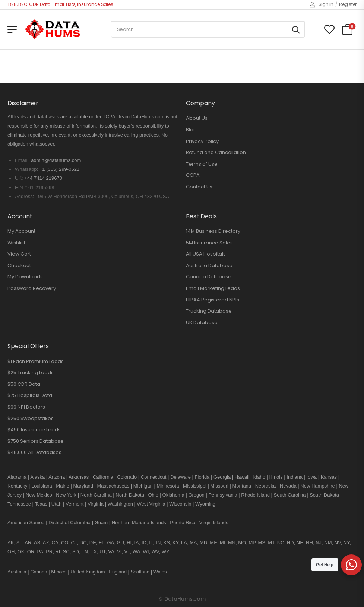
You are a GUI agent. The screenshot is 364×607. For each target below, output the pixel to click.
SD (76, 552)
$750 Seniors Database (36, 441)
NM (328, 543)
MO (242, 543)
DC (83, 543)
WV (155, 552)
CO (65, 543)
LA (184, 543)
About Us (197, 118)
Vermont (75, 504)
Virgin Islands (214, 522)
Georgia (222, 477)
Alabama (17, 477)
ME (213, 543)
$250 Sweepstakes (31, 418)
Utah (56, 504)
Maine (62, 486)
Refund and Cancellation (216, 152)
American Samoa (26, 522)
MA (193, 543)
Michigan (143, 486)
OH (11, 552)
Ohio (153, 495)
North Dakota (130, 495)
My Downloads (25, 277)
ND (290, 543)
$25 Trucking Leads (31, 373)
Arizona (57, 477)
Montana (242, 486)
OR (31, 552)
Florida (202, 477)
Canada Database (209, 277)
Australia (17, 572)
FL (102, 543)
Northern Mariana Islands (139, 522)
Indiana (295, 477)
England (118, 572)
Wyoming (205, 504)
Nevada (288, 486)
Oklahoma (173, 495)
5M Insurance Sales (209, 243)
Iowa (312, 477)
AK (11, 543)
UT (102, 552)
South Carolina (290, 495)
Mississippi (195, 486)
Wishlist (16, 243)
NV (338, 543)
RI (58, 552)
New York (66, 495)
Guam (101, 522)
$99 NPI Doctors (26, 407)
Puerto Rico (183, 522)
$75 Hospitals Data (30, 395)
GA (110, 543)
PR (49, 552)
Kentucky (17, 486)
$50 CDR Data (24, 384)
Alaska (37, 477)
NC (281, 543)
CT (74, 543)
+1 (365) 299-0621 (59, 169)
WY (166, 552)
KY (175, 543)
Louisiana (42, 486)
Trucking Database (209, 311)
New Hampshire (317, 486)
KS (167, 543)
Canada (39, 572)
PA (40, 552)
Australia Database (209, 265)
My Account (21, 231)
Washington (120, 504)
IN (158, 543)
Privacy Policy (202, 141)
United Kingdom (88, 572)
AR (28, 543)
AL (19, 543)
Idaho (259, 477)
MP (252, 543)
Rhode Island (255, 495)
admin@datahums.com (56, 160)
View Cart (19, 254)
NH (309, 543)
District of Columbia (69, 522)
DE (93, 543)
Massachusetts (113, 486)
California (103, 477)
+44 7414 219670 (43, 178)
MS (262, 543)
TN (85, 552)
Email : (22, 160)
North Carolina (96, 495)
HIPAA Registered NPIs (213, 300)
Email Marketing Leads (213, 288)
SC (66, 552)
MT (271, 543)
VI (119, 552)
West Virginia (151, 504)
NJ (319, 543)
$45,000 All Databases (34, 452)
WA (136, 552)
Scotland (140, 572)
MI (222, 543)
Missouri (219, 486)
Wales (160, 572)
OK (21, 552)
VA (111, 552)
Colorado (127, 477)
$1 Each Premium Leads (36, 361)
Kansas (329, 477)
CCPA (193, 175)
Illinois (276, 477)
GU (120, 543)
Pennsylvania (223, 495)
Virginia (96, 504)
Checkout (19, 265)
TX (94, 552)
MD (203, 543)
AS (37, 543)
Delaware (181, 477)
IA (136, 543)
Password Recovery (32, 288)
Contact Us (199, 187)
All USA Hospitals (206, 254)
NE (300, 543)
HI (129, 543)
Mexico (59, 572)
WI (146, 552)
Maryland (83, 486)
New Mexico (39, 495)
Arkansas (79, 477)
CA (55, 543)
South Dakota (324, 495)
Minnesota (168, 486)
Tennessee (19, 504)
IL (151, 543)
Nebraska (266, 486)
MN (232, 543)
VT (127, 552)
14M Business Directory (213, 231)
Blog (191, 130)
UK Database (202, 323)
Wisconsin (180, 504)
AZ (46, 543)
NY (346, 543)
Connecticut (154, 477)
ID (144, 543)
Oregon (196, 495)
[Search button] (296, 29)
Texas (41, 504)
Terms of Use (202, 164)
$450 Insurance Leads (34, 430)
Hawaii (242, 477)
